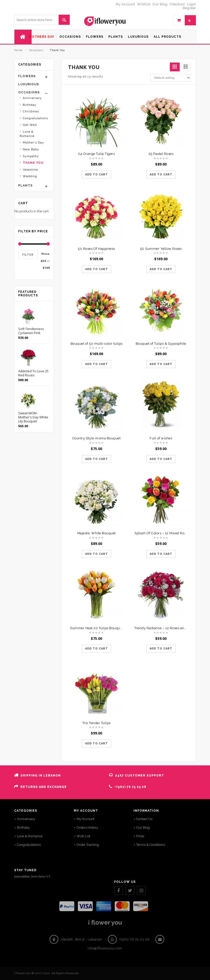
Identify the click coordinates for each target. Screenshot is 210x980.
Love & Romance (27, 134)
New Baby (31, 149)
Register (189, 8)
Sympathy (31, 156)
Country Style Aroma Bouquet (97, 438)
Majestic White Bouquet (97, 533)
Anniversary (32, 98)
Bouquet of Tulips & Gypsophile (161, 344)
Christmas (31, 111)
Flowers (27, 76)
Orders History (87, 828)
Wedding (30, 176)
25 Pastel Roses (161, 154)
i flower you (105, 922)
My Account (86, 819)
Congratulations (35, 118)
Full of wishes (161, 438)
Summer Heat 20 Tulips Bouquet (97, 628)
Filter (28, 255)
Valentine (30, 170)
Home (18, 50)
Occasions (36, 50)
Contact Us (144, 819)
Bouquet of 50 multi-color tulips (97, 344)
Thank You (33, 163)
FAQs (140, 836)
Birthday (30, 105)
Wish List (83, 836)
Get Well (30, 125)
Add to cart (97, 175)
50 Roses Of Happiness (96, 249)
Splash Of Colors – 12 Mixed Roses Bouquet (169, 533)
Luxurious (29, 84)
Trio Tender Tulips (97, 723)
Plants (25, 186)
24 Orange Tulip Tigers (96, 154)
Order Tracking (88, 845)
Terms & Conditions (151, 845)
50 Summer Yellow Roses (161, 249)
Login (192, 4)
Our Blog (143, 828)
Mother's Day (33, 142)
